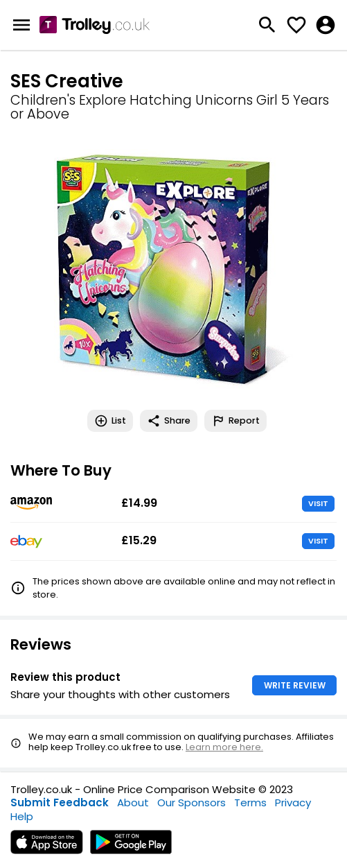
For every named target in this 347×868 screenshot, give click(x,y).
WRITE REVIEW (295, 685)
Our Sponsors (192, 802)
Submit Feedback (60, 802)
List (110, 421)
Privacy (293, 802)
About (133, 802)
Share (169, 421)
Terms (250, 802)
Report (235, 421)
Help (22, 816)
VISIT (318, 503)
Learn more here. (224, 747)
